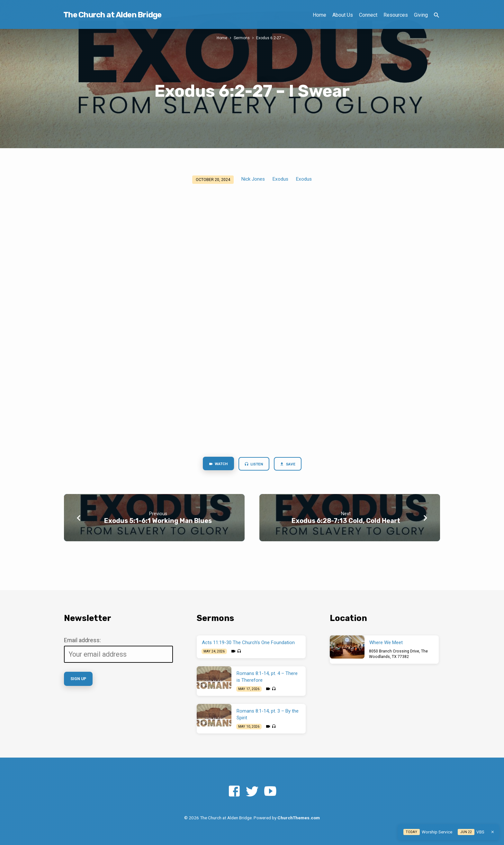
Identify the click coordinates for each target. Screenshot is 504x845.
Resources (396, 15)
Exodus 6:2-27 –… (272, 38)
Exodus (280, 179)
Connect (368, 15)
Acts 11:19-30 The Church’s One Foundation (248, 643)
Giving (421, 15)
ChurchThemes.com (299, 818)
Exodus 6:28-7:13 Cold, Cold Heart (346, 521)
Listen (254, 464)
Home (319, 15)
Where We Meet (386, 643)
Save (290, 464)
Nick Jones (253, 179)
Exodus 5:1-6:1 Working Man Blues (158, 521)
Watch (216, 464)
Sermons (242, 38)
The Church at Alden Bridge (113, 15)
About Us (343, 15)
